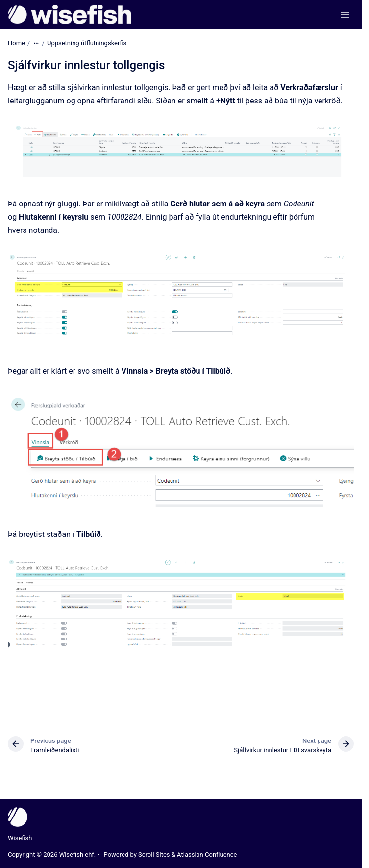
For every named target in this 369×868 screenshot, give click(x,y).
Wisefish (20, 838)
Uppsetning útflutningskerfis (87, 43)
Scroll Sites (154, 855)
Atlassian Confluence (207, 855)
